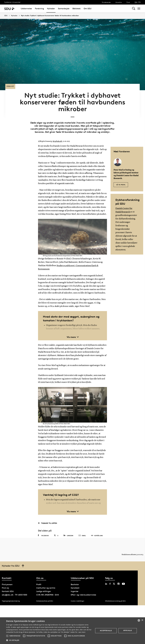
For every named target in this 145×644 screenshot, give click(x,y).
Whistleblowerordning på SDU (115, 598)
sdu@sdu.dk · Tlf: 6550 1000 (14, 592)
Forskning (39, 9)
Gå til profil (121, 178)
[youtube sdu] (123, 581)
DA (136, 2)
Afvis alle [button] (128, 630)
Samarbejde (64, 9)
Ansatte (119, 2)
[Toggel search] (134, 9)
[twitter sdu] (114, 581)
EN (140, 2)
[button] (7, 636)
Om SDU (88, 9)
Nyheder (51, 9)
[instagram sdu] (119, 581)
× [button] (142, 620)
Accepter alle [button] (106, 631)
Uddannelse (26, 9)
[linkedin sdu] (106, 581)
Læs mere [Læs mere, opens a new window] (82, 632)
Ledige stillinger (44, 588)
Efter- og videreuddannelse (83, 592)
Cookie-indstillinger (78, 598)
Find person (7, 581)
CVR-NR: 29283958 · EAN (48, 592)
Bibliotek (77, 9)
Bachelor (75, 581)
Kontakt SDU (8, 588)
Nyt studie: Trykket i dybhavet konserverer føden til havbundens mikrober (50, 16)
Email (82, 530)
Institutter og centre (46, 585)
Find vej (5, 585)
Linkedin (68, 530)
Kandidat (75, 585)
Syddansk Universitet (12, 2)
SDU (6, 16)
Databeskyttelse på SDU (45, 598)
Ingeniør (75, 588)
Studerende (106, 2)
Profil (39, 581)
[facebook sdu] (110, 581)
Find (128, 2)
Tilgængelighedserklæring (11, 598)
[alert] (72, 631)
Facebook (43, 530)
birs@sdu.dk (57, 136)
